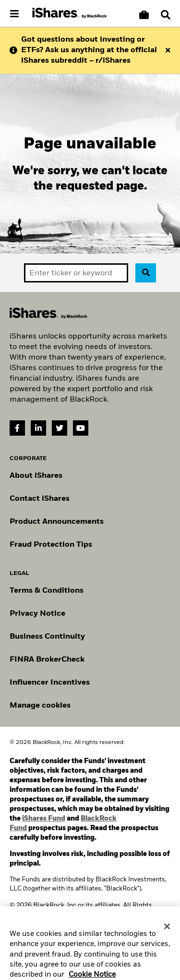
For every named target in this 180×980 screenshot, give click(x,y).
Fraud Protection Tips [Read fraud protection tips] (51, 545)
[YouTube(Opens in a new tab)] (81, 428)
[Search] (166, 15)
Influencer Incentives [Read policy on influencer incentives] (50, 683)
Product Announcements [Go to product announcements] (57, 522)
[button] (166, 15)
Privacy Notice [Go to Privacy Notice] (37, 614)
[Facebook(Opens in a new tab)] (17, 428)
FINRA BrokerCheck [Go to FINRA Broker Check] (47, 660)
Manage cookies (40, 706)
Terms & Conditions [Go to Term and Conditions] (47, 591)
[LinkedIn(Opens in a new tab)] (38, 428)
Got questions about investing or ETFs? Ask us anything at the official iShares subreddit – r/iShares (89, 50)
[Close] (167, 933)
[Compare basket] (144, 15)
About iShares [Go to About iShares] (36, 476)
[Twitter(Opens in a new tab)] (60, 428)
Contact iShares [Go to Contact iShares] (40, 499)
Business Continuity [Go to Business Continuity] (47, 637)
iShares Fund (44, 819)
